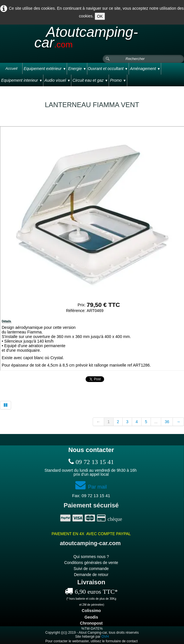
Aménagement (145, 69)
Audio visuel (57, 80)
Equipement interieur (22, 80)
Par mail (91, 487)
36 (167, 422)
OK (100, 16)
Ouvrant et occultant (108, 69)
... (156, 422)
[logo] (92, 40)
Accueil (11, 68)
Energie (77, 69)
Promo (118, 80)
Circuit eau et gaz (90, 80)
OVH (105, 637)
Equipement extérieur (45, 69)
